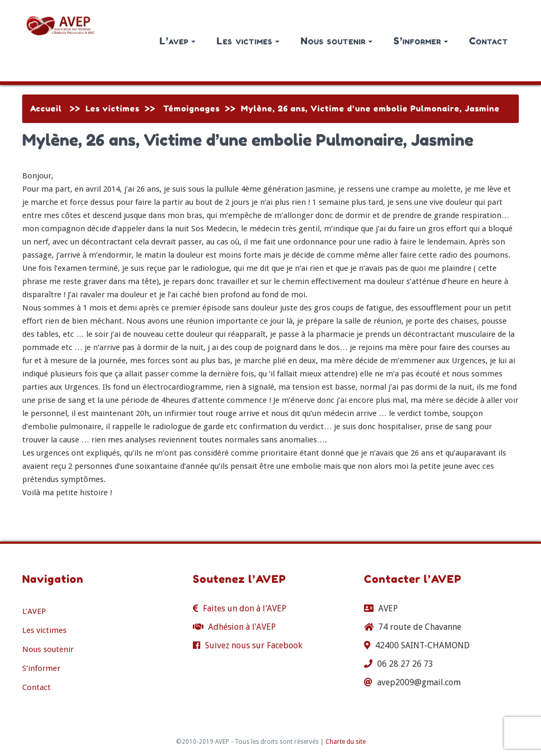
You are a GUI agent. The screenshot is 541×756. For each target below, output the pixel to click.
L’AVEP (34, 611)
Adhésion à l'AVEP (242, 627)
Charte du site (346, 742)
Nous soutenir (337, 41)
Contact (489, 41)
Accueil (46, 108)
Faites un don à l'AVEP (245, 608)
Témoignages (192, 108)
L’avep (178, 41)
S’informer (421, 41)
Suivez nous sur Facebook (254, 645)
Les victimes (248, 41)
